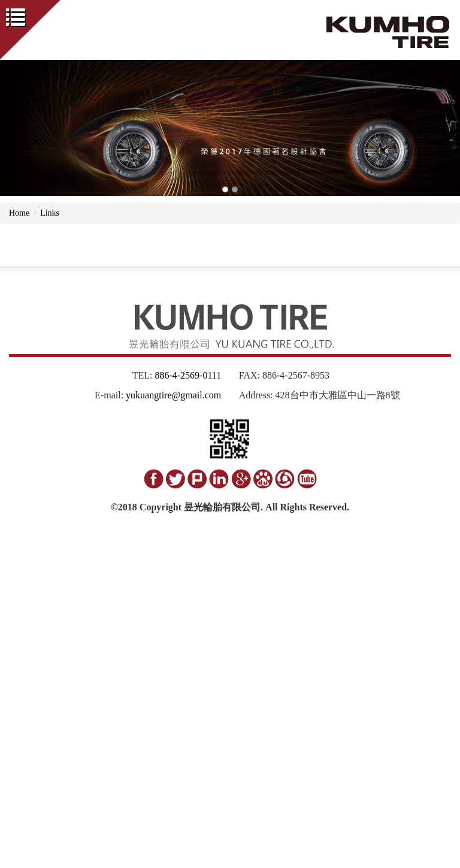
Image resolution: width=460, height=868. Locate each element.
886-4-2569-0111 (188, 375)
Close (10, 550)
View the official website (88, 718)
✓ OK (279, 862)
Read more (22, 718)
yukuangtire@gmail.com (173, 395)
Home (19, 213)
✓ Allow (15, 574)
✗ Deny (14, 586)
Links (50, 213)
